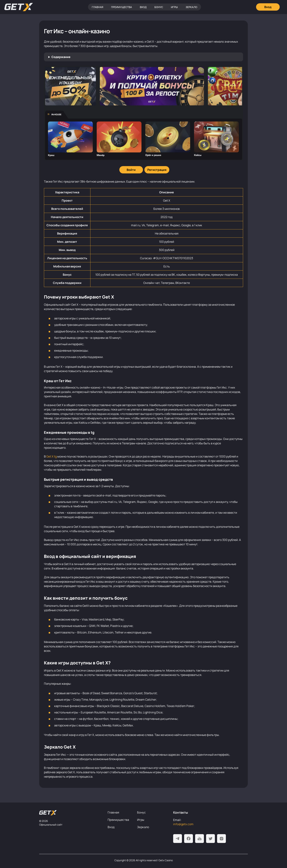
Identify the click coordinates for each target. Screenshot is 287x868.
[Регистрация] (157, 170)
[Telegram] (178, 839)
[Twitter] (210, 839)
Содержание (61, 57)
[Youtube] (200, 839)
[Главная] (19, 7)
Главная (97, 7)
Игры (174, 7)
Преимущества (122, 7)
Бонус (159, 7)
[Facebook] (189, 839)
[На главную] (48, 813)
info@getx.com (183, 824)
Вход (143, 7)
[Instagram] (221, 839)
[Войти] (131, 170)
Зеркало (191, 7)
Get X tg (52, 456)
